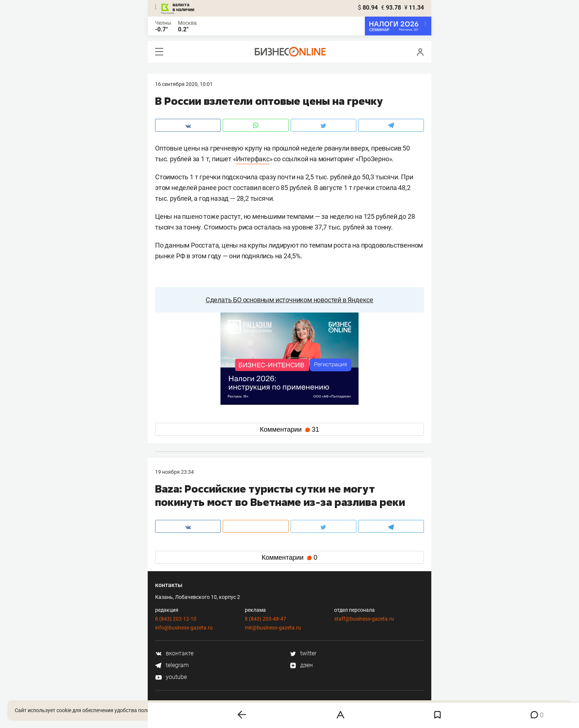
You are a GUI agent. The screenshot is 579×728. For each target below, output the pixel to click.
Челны (163, 23)
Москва (187, 23)
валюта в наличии (183, 7)
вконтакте (174, 653)
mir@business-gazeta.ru (273, 628)
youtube (171, 677)
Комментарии (289, 429)
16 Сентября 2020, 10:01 (184, 84)
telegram (172, 665)
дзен (301, 665)
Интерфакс (253, 159)
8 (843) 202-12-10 (176, 619)
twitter (303, 653)
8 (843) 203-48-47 (265, 619)
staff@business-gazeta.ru (364, 619)
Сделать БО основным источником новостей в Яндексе (289, 300)
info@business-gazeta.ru (184, 628)
